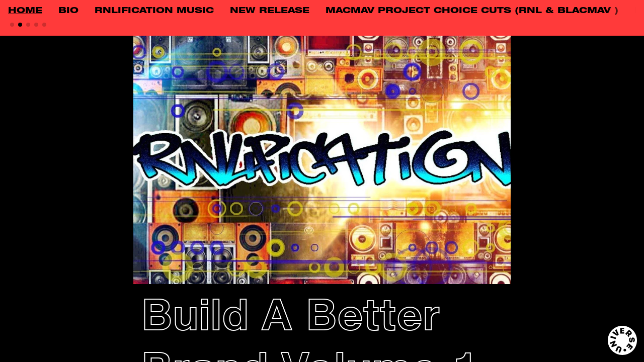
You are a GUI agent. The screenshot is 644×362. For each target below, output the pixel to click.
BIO (68, 11)
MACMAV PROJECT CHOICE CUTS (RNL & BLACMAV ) (472, 11)
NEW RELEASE (270, 11)
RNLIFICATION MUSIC (154, 11)
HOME (25, 11)
